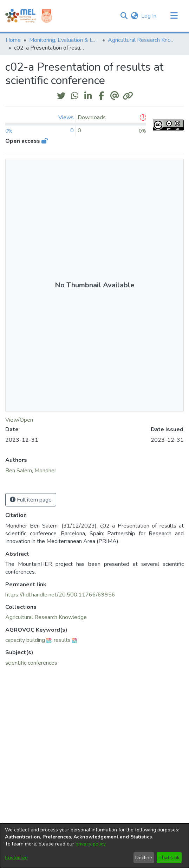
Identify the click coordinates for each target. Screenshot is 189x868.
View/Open (19, 420)
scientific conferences (31, 663)
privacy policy (90, 844)
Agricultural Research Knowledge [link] (143, 40)
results (62, 640)
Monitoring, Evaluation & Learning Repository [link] (64, 40)
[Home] (20, 16)
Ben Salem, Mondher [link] (31, 471)
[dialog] (94, 846)
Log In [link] (149, 16)
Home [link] (13, 40)
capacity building (25, 640)
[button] (124, 16)
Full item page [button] (31, 500)
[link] (46, 617)
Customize (16, 858)
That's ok (169, 858)
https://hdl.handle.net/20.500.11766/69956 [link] (60, 595)
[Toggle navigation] (174, 16)
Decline (144, 858)
